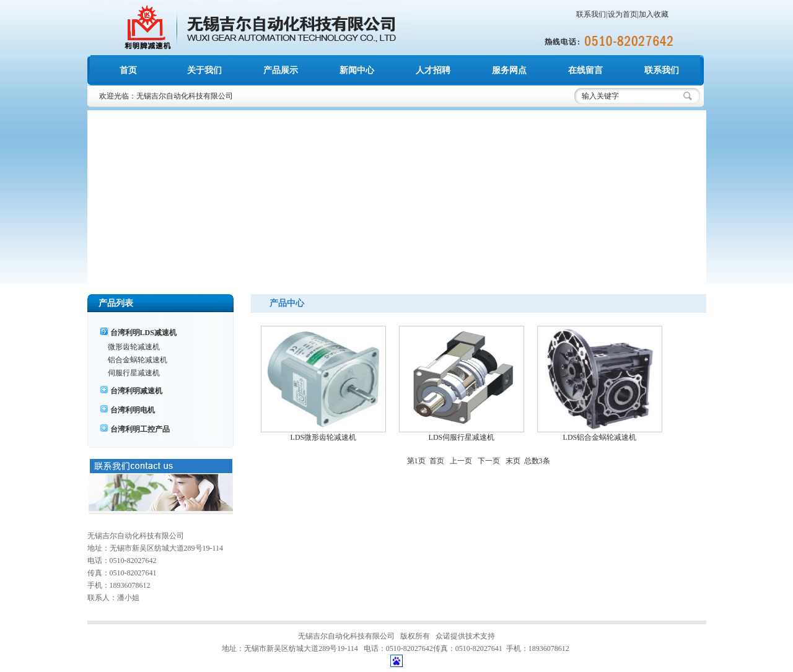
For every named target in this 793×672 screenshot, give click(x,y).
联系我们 (591, 14)
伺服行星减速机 (134, 373)
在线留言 (585, 70)
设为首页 (623, 14)
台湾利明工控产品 (140, 429)
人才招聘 (433, 70)
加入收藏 (654, 14)
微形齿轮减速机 (134, 347)
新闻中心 (357, 70)
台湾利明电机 (133, 410)
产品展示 (281, 70)
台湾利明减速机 (136, 391)
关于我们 (204, 70)
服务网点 (509, 70)
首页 (128, 70)
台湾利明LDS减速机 (143, 333)
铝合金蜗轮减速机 (138, 360)
